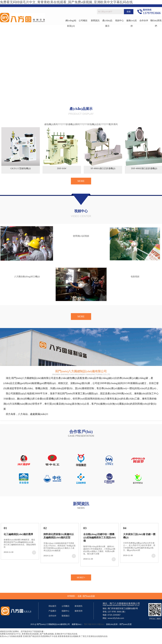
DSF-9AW (62, 168)
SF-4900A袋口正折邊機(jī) (103, 168)
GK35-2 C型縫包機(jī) (21, 168)
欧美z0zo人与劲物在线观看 (11, 636)
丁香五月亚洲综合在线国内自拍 (94, 636)
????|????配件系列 (109, 124)
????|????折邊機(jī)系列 (69, 124)
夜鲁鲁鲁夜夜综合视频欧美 (69, 636)
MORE (81, 181)
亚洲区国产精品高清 (31, 636)
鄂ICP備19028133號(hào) (94, 624)
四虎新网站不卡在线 (49, 636)
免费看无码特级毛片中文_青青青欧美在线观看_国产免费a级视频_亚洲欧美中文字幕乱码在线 (66, 2)
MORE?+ (81, 577)
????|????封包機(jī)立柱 (90, 124)
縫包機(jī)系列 (51, 124)
